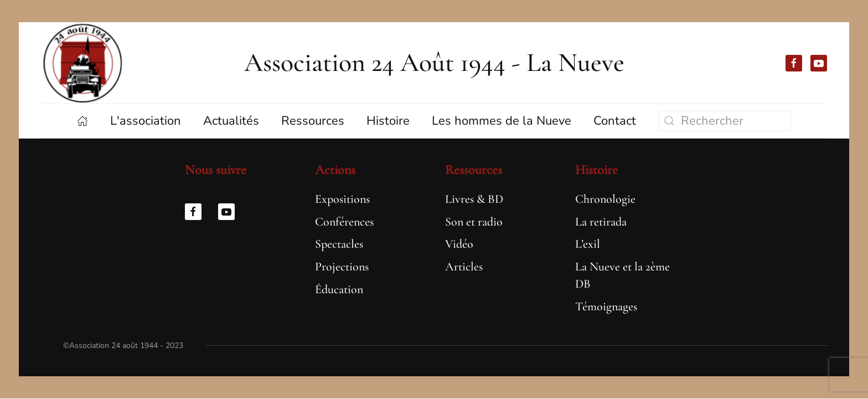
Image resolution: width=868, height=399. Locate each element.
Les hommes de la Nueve (502, 121)
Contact (615, 121)
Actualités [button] (231, 121)
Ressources (474, 170)
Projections (342, 267)
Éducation (339, 289)
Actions (335, 170)
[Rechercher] (725, 121)
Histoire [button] (388, 121)
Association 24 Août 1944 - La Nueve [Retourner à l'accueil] (434, 63)
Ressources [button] (313, 121)
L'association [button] (146, 121)
